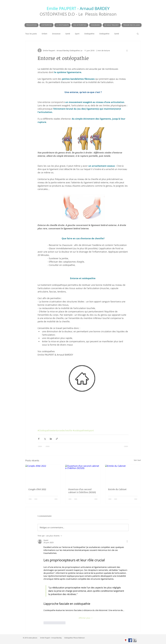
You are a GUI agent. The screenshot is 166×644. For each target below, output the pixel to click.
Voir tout (137, 460)
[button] (138, 34)
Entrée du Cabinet (117, 489)
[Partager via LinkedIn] (51, 439)
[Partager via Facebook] (39, 439)
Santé (68, 34)
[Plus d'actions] (127, 50)
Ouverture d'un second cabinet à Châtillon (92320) (82, 491)
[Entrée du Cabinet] (123, 475)
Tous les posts (31, 34)
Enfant (44, 34)
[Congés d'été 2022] (43, 475)
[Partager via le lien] (57, 439)
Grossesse (56, 34)
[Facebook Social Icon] (130, 640)
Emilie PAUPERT (61, 8)
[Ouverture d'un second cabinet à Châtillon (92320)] (83, 475)
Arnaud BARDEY (95, 8)
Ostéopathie (89, 34)
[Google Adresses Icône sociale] (126, 640)
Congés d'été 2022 (37, 489)
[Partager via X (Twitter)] (45, 439)
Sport (77, 34)
